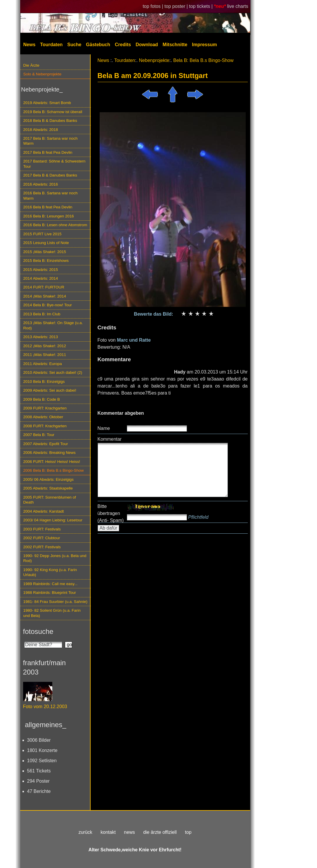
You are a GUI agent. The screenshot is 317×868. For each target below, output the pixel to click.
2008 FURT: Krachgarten (45, 426)
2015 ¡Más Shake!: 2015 (45, 252)
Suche (74, 45)
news (129, 832)
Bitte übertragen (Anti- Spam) (111, 513)
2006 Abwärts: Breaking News (50, 453)
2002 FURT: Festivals (42, 547)
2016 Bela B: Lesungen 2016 (49, 216)
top (188, 832)
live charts (238, 6)
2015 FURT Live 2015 (43, 234)
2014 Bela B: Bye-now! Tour (48, 305)
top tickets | (201, 6)
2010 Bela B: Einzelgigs (44, 382)
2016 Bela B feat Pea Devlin (48, 207)
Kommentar (110, 439)
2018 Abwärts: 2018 (41, 130)
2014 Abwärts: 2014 (41, 278)
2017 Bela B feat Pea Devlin (48, 152)
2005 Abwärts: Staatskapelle (48, 488)
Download (147, 45)
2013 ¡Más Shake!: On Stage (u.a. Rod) (53, 325)
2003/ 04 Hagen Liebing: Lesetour (53, 520)
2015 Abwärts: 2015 (41, 270)
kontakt (108, 832)
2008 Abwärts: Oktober (43, 417)
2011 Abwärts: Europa (43, 364)
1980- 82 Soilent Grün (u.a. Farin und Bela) (52, 613)
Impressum (204, 45)
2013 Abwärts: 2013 (41, 337)
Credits (123, 45)
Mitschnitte (175, 45)
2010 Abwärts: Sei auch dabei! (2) (53, 372)
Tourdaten (51, 45)
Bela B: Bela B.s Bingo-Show (203, 60)
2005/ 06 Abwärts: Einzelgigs (49, 479)
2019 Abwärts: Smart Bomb (47, 103)
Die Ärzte (31, 65)
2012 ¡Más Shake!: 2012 (45, 346)
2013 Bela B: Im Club (42, 314)
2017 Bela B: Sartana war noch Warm (51, 141)
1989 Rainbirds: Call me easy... (51, 584)
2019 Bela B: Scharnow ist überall (53, 112)
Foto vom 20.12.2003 (45, 707)
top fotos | (153, 6)
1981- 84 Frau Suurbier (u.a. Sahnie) (56, 602)
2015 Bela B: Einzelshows (46, 261)
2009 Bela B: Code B (42, 399)
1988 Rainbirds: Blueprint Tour (50, 593)
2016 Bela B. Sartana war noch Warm (51, 196)
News (30, 45)
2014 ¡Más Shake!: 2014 (45, 296)
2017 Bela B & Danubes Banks (50, 175)
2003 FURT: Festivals (42, 529)
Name (104, 428)
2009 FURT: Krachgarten (45, 408)
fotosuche (38, 631)
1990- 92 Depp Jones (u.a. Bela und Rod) (55, 558)
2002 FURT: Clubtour (42, 538)
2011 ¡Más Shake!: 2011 (45, 355)
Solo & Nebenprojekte (43, 74)
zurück (85, 832)
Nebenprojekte (154, 60)
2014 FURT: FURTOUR (44, 287)
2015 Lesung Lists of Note (46, 243)
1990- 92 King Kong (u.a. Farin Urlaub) (50, 572)
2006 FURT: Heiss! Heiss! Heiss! (52, 462)
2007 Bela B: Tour (39, 435)
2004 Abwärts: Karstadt (44, 511)
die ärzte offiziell (160, 832)
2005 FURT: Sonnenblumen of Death (50, 500)
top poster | (177, 6)
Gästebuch (98, 45)
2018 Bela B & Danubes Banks (50, 121)
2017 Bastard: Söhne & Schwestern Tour (54, 164)
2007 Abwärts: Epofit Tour (46, 444)
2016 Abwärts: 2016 (41, 184)
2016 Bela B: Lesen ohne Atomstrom (55, 225)
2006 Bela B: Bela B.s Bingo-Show (54, 470)
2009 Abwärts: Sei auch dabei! (50, 390)
